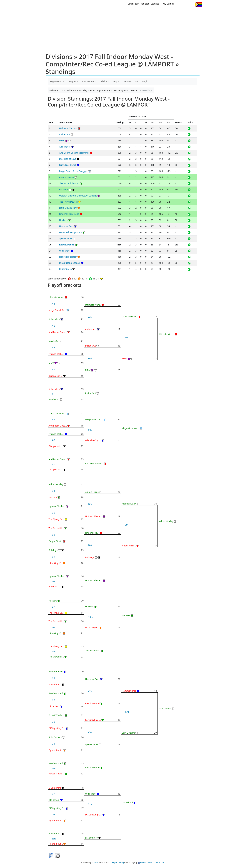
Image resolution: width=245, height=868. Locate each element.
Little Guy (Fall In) (68, 208)
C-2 (53, 700)
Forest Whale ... (56, 715)
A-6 (90, 358)
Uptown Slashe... (57, 506)
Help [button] (115, 81)
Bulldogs (64, 189)
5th (90, 430)
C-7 (53, 794)
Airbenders (65, 147)
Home (102, 12)
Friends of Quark (68, 165)
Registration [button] (56, 81)
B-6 (90, 545)
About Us (194, 12)
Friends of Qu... (56, 354)
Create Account (131, 81)
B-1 (53, 491)
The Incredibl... (56, 528)
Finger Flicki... (56, 541)
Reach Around (67, 245)
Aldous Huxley (66, 177)
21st (90, 804)
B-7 (53, 607)
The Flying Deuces (69, 202)
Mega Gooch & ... (57, 310)
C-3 (53, 722)
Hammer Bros (66, 226)
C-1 (53, 678)
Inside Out (65, 134)
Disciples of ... (56, 376)
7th (53, 464)
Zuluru (95, 862)
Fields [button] (104, 81)
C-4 (53, 744)
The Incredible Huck (69, 183)
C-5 (90, 691)
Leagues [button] (72, 81)
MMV (62, 140)
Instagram (191, 4)
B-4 (53, 557)
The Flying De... (56, 519)
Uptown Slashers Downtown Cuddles (78, 196)
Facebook (185, 4)
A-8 (53, 440)
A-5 (90, 317)
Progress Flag (199, 4)
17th (127, 712)
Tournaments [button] (89, 81)
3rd (53, 394)
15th (54, 651)
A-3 (53, 348)
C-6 (90, 732)
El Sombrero (65, 269)
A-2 (53, 326)
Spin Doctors (66, 238)
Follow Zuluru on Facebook (152, 862)
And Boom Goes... (58, 332)
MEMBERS (129, 12)
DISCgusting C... (57, 728)
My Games (168, 4)
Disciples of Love (68, 159)
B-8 (53, 627)
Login (131, 4)
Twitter (180, 4)
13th (91, 617)
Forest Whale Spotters (70, 232)
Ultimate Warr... (56, 297)
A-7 (53, 420)
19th (54, 768)
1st (126, 338)
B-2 (53, 513)
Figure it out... (56, 750)
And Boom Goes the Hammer (74, 153)
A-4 (53, 370)
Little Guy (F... (55, 563)
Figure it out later (68, 257)
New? (115, 12)
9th (127, 525)
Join (137, 4)
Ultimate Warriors (68, 128)
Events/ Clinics (149, 12)
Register (145, 4)
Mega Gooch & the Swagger (74, 171)
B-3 (53, 535)
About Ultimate (173, 12)
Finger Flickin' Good (69, 214)
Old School (65, 251)
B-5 (90, 504)
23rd (54, 839)
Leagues (155, 4)
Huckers (63, 220)
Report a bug (118, 862)
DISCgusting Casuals (70, 263)
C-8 (53, 814)
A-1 (53, 304)
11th (54, 581)
